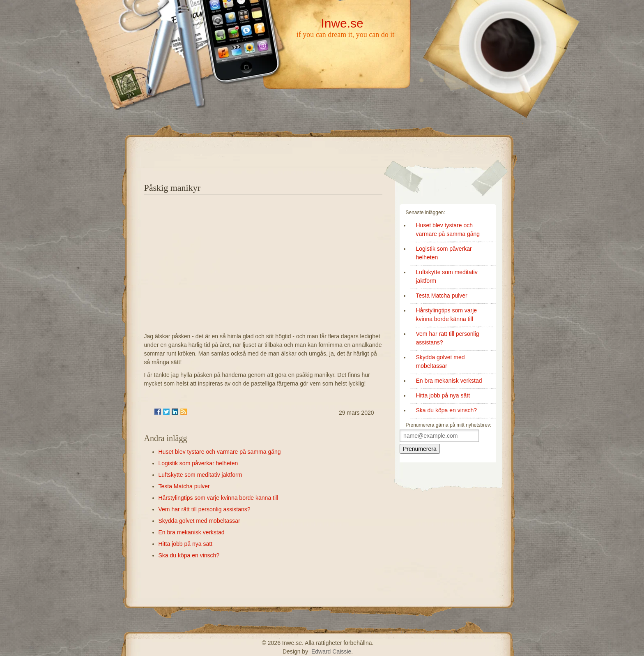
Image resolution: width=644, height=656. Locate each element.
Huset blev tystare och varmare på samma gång (220, 452)
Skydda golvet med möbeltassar (199, 521)
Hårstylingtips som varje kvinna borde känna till (218, 498)
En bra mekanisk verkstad (192, 532)
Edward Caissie (331, 651)
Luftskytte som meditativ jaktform (200, 475)
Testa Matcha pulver (184, 486)
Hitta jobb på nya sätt (186, 544)
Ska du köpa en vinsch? (189, 555)
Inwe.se (342, 23)
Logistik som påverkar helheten (198, 463)
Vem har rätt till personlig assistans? (205, 509)
